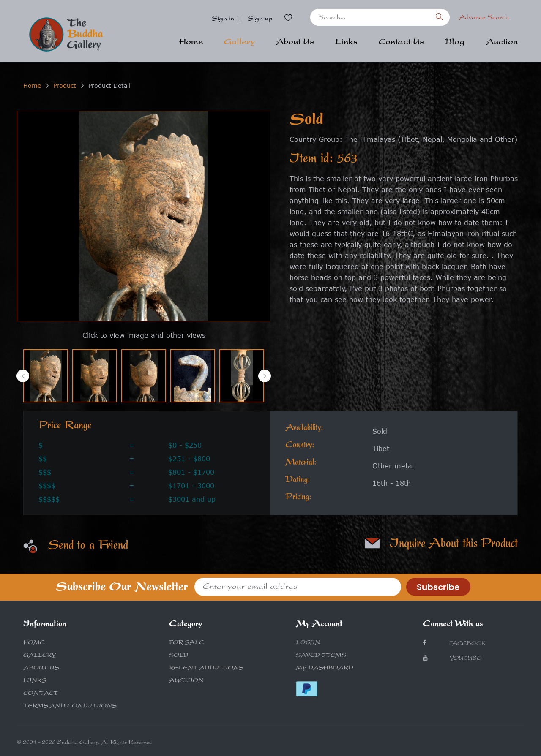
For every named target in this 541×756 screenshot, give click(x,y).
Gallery (239, 43)
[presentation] (23, 376)
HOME (34, 643)
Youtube (452, 658)
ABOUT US (41, 669)
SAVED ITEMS (321, 656)
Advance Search (484, 18)
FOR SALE (186, 643)
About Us (295, 43)
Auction (502, 43)
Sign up (260, 19)
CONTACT (41, 694)
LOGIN (308, 643)
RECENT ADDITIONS (206, 669)
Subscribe (438, 587)
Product (65, 86)
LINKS (35, 681)
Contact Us (401, 43)
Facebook (454, 643)
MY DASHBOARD (325, 669)
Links (346, 43)
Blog (455, 43)
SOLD (179, 656)
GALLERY (40, 656)
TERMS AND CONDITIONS (70, 707)
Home (191, 43)
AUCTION (186, 681)
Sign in (223, 19)
